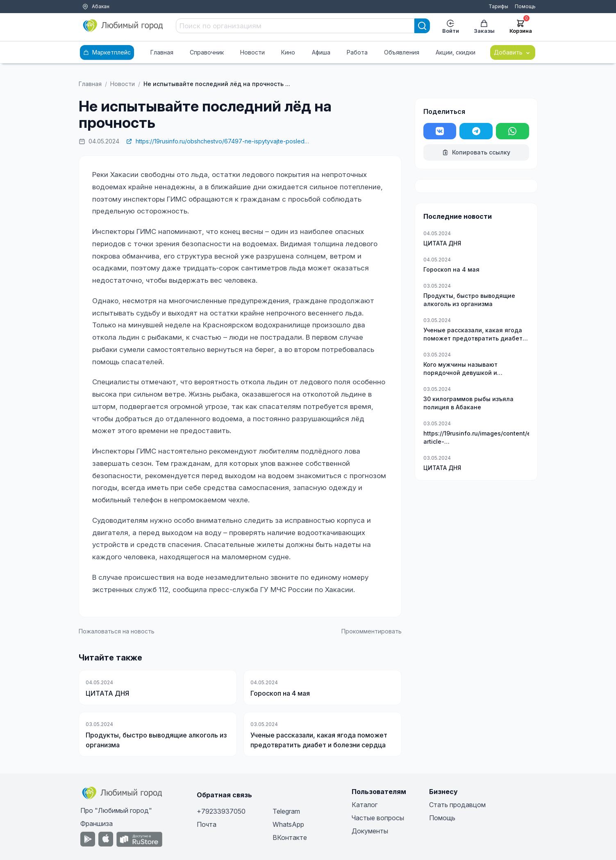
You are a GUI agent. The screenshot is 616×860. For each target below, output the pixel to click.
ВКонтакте (290, 837)
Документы (370, 831)
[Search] (422, 26)
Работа (357, 52)
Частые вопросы (378, 818)
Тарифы (498, 6)
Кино (288, 52)
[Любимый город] (123, 26)
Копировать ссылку (476, 152)
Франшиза (97, 824)
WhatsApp (288, 824)
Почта (207, 824)
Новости (252, 52)
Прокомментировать (372, 631)
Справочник (207, 52)
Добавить (513, 52)
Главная (162, 52)
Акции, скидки (456, 52)
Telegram (286, 811)
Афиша (321, 52)
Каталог (365, 805)
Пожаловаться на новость (117, 631)
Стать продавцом (457, 805)
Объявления (402, 52)
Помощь (525, 6)
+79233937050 (221, 811)
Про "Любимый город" (116, 810)
